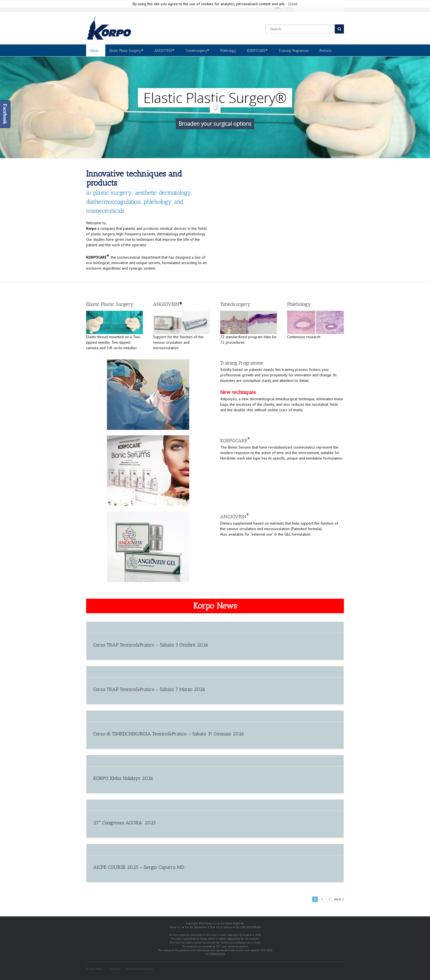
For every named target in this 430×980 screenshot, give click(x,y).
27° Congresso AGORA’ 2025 (125, 823)
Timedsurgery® (197, 51)
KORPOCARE (235, 441)
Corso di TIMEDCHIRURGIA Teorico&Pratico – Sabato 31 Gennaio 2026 (169, 734)
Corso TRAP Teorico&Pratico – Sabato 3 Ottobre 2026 (151, 645)
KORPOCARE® (257, 51)
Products (326, 51)
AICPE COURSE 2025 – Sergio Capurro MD (139, 867)
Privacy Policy (95, 969)
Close (293, 4)
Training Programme (294, 51)
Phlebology (228, 51)
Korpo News (215, 606)
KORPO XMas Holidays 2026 (123, 778)
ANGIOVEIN (234, 517)
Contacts (115, 969)
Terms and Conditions (140, 969)
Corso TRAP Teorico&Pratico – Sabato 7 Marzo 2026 (149, 689)
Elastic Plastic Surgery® (126, 51)
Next (338, 899)
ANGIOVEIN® (164, 51)
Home (94, 51)
